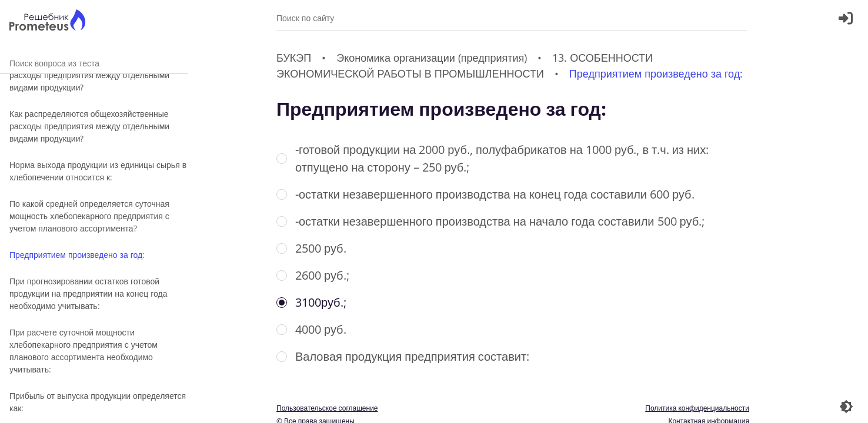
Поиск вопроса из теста (94, 63)
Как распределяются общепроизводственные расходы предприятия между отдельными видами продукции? (96, 75)
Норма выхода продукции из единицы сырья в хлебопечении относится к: (98, 171)
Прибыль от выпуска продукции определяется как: (98, 402)
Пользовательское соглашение (327, 408)
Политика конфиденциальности (697, 408)
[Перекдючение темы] (846, 407)
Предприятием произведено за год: (77, 255)
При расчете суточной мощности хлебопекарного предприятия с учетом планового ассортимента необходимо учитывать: (84, 351)
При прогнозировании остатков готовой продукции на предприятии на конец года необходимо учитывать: (89, 293)
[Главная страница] (47, 21)
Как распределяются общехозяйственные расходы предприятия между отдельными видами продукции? (89, 126)
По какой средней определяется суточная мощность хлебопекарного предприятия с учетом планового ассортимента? (89, 216)
